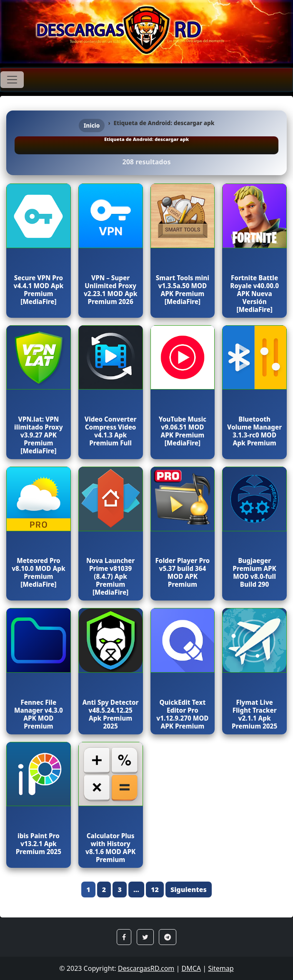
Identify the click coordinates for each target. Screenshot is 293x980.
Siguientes (189, 890)
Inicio (92, 125)
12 (155, 890)
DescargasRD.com (146, 968)
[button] (124, 937)
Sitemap (221, 968)
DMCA (191, 968)
